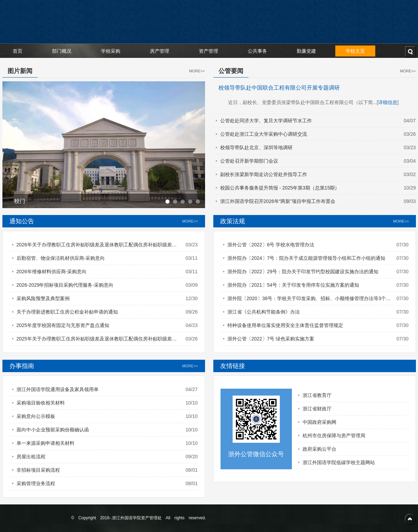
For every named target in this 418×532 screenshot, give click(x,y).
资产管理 (208, 51)
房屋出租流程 (31, 457)
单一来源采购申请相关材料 (45, 443)
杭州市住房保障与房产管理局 (334, 436)
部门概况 (62, 51)
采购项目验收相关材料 (41, 403)
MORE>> (197, 71)
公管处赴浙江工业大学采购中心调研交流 (264, 134)
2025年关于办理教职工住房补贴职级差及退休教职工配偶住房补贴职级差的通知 (97, 341)
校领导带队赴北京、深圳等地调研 (256, 147)
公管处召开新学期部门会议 (249, 161)
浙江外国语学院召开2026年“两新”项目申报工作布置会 (278, 201)
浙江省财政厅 (317, 409)
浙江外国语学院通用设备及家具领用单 (58, 389)
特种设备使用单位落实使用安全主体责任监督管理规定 (285, 325)
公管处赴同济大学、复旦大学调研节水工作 (266, 121)
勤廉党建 (306, 51)
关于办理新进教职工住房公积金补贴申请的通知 (67, 312)
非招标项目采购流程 (38, 470)
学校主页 (355, 51)
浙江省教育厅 (317, 395)
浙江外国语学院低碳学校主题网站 (339, 462)
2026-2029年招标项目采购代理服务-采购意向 (65, 285)
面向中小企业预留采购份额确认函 (53, 430)
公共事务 (257, 51)
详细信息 (388, 102)
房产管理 (160, 51)
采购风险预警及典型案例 (43, 298)
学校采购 (111, 51)
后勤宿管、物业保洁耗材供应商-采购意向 (61, 258)
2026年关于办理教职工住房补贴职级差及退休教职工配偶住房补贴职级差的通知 (97, 247)
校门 (20, 201)
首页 (18, 51)
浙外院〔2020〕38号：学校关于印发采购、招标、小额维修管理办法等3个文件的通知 (309, 300)
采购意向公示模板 (36, 416)
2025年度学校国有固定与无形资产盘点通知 (63, 325)
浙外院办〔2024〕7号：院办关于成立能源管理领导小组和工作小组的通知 (307, 258)
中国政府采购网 (319, 422)
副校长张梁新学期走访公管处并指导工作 (264, 174)
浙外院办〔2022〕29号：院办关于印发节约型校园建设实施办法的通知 (303, 272)
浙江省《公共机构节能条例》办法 (264, 312)
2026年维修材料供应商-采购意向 (52, 272)
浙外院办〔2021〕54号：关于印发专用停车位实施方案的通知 (293, 285)
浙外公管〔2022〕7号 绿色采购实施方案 (271, 339)
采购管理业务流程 (36, 483)
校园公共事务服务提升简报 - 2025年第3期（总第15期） (280, 188)
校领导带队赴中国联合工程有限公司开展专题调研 (279, 88)
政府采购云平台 (319, 449)
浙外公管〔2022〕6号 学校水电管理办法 (271, 245)
